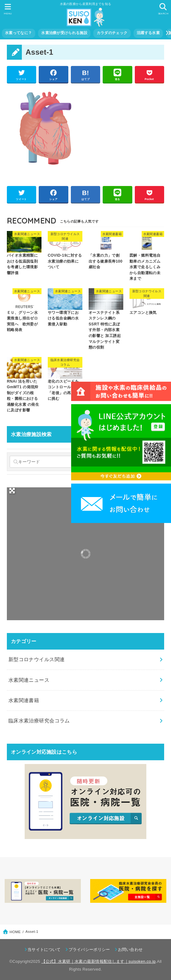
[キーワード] (42, 462)
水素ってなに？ (18, 33)
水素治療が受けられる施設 (64, 33)
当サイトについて (44, 950)
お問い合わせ (130, 950)
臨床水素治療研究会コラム (39, 721)
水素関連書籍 (24, 700)
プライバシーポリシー (89, 950)
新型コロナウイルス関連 (37, 659)
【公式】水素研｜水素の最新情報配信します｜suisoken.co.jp (99, 961)
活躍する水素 (148, 33)
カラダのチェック (112, 33)
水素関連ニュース (29, 680)
